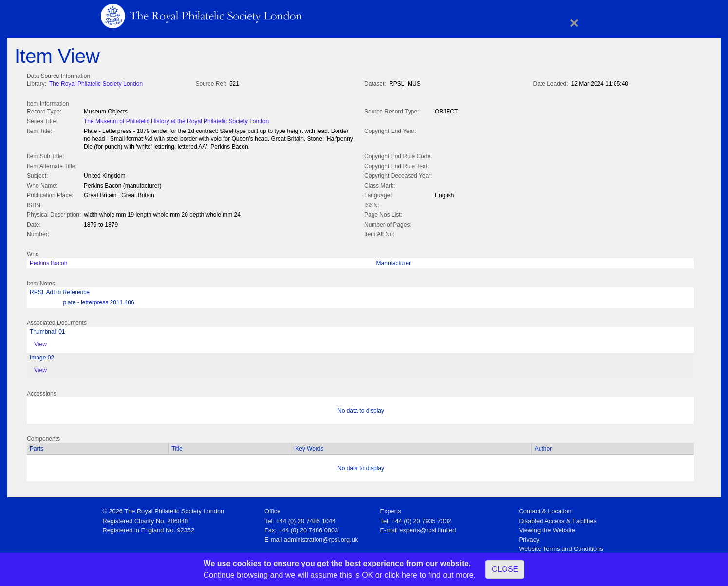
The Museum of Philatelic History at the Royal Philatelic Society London (176, 120)
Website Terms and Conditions (561, 547)
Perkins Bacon (48, 261)
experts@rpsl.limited (428, 528)
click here (401, 575)
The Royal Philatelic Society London (96, 84)
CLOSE (505, 569)
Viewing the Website (547, 528)
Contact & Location (545, 509)
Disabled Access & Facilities (558, 519)
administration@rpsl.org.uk (321, 538)
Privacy (529, 538)
